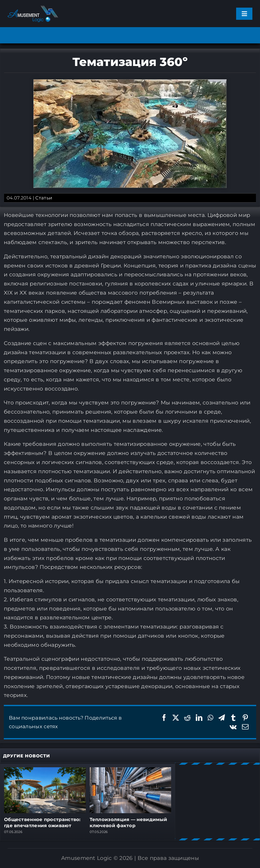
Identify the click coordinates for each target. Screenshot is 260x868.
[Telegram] (222, 718)
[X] (176, 718)
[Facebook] (164, 718)
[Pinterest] (245, 718)
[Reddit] (187, 718)
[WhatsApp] (210, 718)
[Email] (245, 727)
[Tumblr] (233, 718)
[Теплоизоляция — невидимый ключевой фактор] (131, 770)
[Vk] (233, 727)
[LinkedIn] (199, 718)
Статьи (44, 198)
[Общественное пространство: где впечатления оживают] (45, 770)
